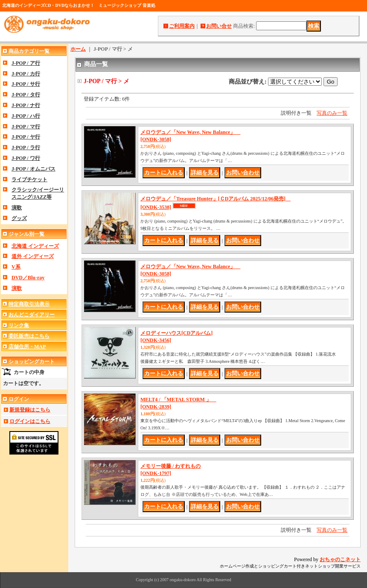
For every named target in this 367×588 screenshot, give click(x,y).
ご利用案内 (182, 26)
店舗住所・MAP (27, 347)
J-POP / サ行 (26, 84)
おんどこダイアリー (32, 315)
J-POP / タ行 (26, 95)
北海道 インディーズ (35, 246)
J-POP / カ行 (26, 74)
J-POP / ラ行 (26, 148)
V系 (16, 267)
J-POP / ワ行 (26, 158)
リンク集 (19, 325)
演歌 (17, 208)
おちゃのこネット (340, 559)
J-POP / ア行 (26, 63)
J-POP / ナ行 (26, 105)
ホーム (78, 49)
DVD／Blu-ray (28, 278)
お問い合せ (219, 26)
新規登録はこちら (30, 410)
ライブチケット (29, 180)
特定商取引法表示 (29, 304)
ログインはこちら (30, 421)
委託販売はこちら (29, 336)
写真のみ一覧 (332, 113)
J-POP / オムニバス (33, 169)
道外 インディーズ (33, 256)
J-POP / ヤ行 (26, 137)
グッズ (19, 218)
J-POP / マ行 (26, 127)
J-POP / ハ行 (26, 116)
